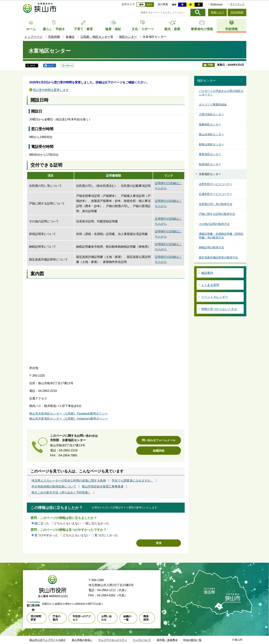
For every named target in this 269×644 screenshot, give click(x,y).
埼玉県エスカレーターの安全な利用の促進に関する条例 (69, 481)
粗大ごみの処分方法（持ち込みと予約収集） (61, 493)
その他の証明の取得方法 (214, 224)
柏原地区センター (210, 164)
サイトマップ (237, 4)
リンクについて (142, 640)
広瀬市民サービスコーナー (216, 194)
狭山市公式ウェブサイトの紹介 (48, 640)
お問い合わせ (106, 618)
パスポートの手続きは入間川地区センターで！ (221, 93)
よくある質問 (210, 285)
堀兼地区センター (210, 124)
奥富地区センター (210, 154)
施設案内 (207, 273)
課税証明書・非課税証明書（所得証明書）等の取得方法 (221, 236)
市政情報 (54, 37)
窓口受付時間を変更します (51, 90)
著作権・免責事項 (167, 640)
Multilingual (216, 4)
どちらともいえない (67, 523)
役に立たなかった (97, 523)
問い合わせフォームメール (159, 440)
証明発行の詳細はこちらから (168, 186)
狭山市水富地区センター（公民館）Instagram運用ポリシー (69, 419)
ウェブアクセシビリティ (113, 640)
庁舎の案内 (57, 618)
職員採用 (146, 618)
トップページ (33, 37)
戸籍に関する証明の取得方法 (217, 214)
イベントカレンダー (215, 297)
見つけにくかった (106, 535)
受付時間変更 (36, 618)
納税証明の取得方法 (211, 247)
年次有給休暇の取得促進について (54, 487)
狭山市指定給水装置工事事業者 (103, 487)
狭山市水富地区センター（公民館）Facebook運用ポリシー (69, 414)
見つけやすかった (46, 535)
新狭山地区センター (211, 144)
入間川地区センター (211, 114)
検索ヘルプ (217, 12)
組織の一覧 (127, 618)
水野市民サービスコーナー (216, 184)
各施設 (70, 37)
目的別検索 (237, 12)
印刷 (210, 65)
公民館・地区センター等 (97, 37)
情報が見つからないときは (219, 309)
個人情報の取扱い (82, 640)
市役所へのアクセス (82, 618)
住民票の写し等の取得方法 (216, 204)
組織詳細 (159, 451)
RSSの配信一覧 (193, 640)
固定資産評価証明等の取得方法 (218, 257)
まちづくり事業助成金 (213, 104)
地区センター (128, 37)
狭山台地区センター (211, 134)
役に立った (42, 523)
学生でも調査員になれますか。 (133, 481)
